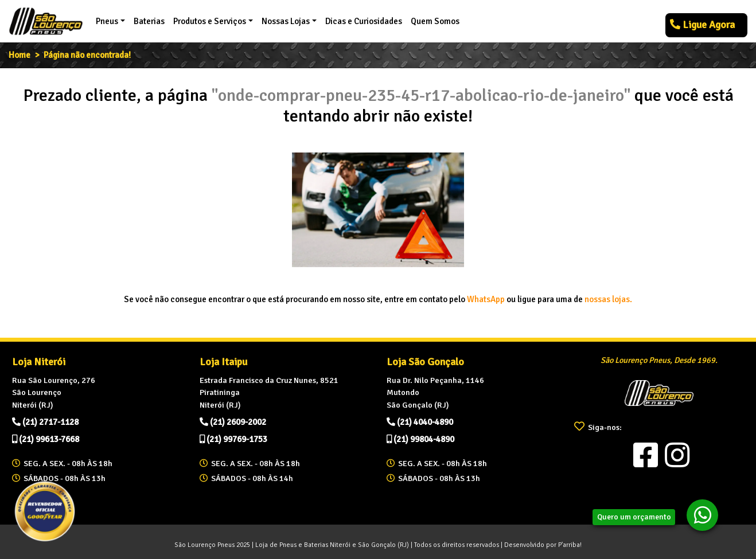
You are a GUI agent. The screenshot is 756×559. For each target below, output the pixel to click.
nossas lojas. (608, 299)
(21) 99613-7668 (46, 439)
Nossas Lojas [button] (286, 21)
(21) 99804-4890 (420, 439)
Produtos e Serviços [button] (210, 21)
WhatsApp (486, 299)
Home (20, 55)
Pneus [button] (107, 21)
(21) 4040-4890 (420, 422)
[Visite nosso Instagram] (677, 455)
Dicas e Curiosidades (364, 21)
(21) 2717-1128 (45, 422)
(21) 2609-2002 (233, 422)
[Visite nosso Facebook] (646, 455)
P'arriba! (570, 545)
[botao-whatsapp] (702, 515)
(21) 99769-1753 (233, 439)
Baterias (149, 21)
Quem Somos (435, 21)
